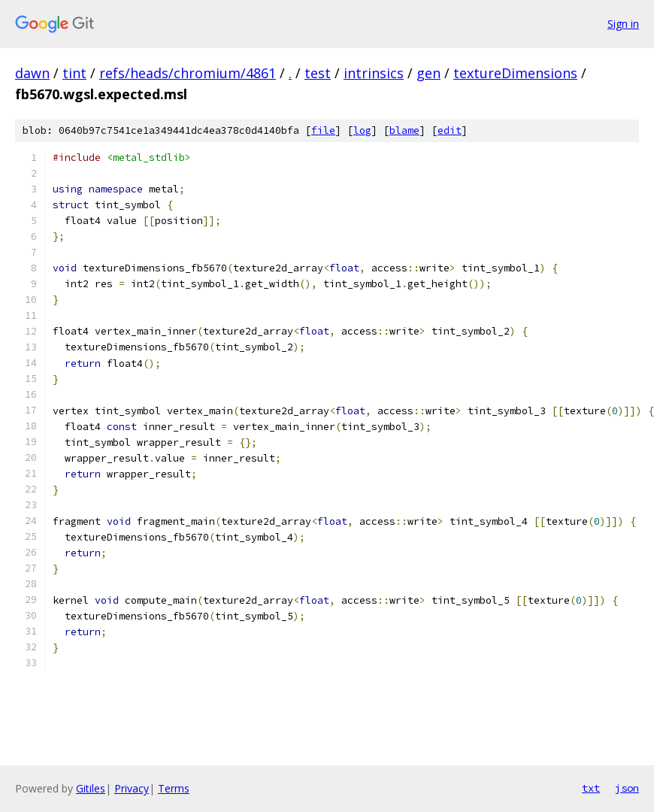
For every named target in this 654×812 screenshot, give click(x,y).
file (323, 130)
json (627, 788)
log (362, 130)
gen (428, 73)
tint (74, 73)
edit (450, 130)
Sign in (623, 24)
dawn (32, 73)
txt (591, 788)
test (318, 73)
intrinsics (374, 73)
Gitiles (91, 788)
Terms (174, 788)
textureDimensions (515, 73)
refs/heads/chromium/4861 (188, 73)
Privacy (132, 788)
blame (404, 130)
